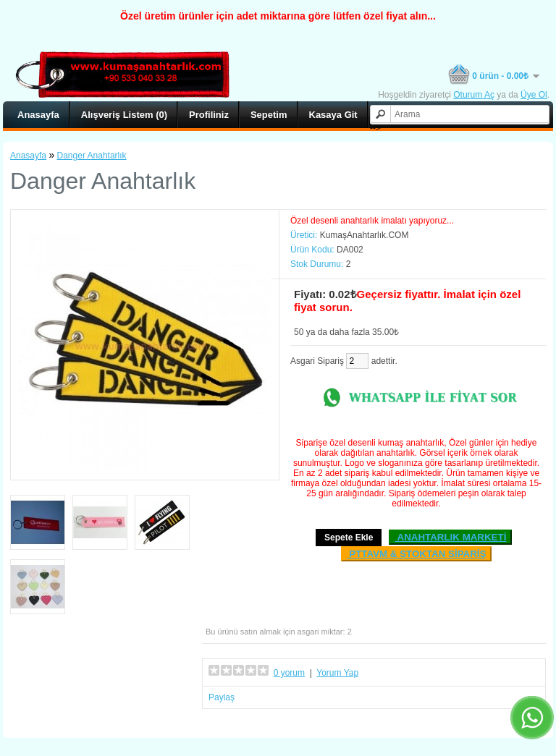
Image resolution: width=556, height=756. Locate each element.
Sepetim (269, 115)
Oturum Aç (474, 95)
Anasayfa (38, 115)
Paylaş (222, 697)
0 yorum (289, 673)
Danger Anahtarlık (92, 156)
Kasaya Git (333, 115)
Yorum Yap (337, 673)
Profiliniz (209, 115)
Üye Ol (534, 95)
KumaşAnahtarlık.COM (365, 235)
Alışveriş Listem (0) (124, 115)
